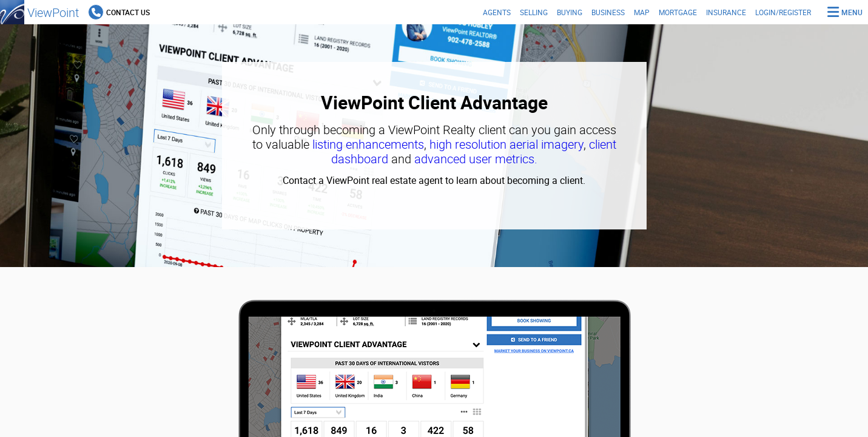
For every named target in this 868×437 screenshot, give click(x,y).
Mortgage (678, 12)
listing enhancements (368, 144)
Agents (497, 12)
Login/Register (783, 12)
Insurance (726, 12)
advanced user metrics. (476, 159)
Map (642, 12)
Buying (570, 12)
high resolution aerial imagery (506, 144)
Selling (534, 12)
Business (608, 12)
